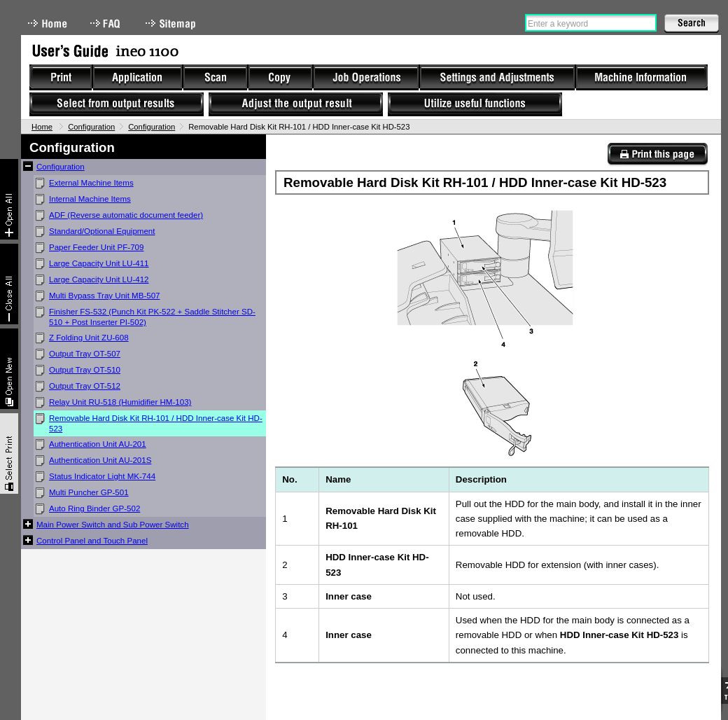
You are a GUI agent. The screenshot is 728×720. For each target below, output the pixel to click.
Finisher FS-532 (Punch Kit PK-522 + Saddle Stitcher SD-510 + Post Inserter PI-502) (152, 317)
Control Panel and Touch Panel (92, 541)
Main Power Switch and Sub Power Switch (113, 525)
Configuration (91, 127)
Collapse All (9, 284)
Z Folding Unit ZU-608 (89, 338)
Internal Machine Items (90, 199)
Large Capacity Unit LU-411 (99, 263)
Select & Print (9, 454)
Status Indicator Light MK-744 (102, 476)
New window (9, 369)
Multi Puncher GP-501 (89, 492)
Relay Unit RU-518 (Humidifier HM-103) (120, 402)
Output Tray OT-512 (85, 386)
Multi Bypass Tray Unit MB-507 (105, 296)
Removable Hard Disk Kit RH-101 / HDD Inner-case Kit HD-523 (156, 423)
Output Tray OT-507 (85, 354)
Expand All (9, 199)
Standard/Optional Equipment (102, 231)
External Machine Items (91, 183)
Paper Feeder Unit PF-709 (96, 247)
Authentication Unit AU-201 (98, 444)
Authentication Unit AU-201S (100, 460)
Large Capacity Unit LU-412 (99, 279)
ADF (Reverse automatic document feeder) (126, 215)
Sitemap (172, 23)
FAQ (106, 23)
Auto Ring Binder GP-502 (94, 508)
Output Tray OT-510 (85, 370)
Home (48, 23)
